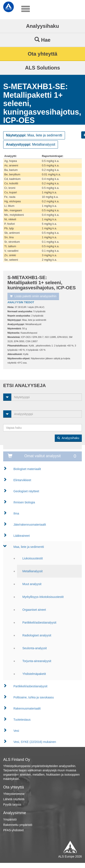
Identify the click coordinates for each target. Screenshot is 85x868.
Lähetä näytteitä (14, 799)
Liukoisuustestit (33, 558)
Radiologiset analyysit (37, 635)
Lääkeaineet (22, 536)
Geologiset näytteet (26, 491)
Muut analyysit (32, 584)
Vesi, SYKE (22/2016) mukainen (35, 742)
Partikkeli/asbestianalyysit (39, 623)
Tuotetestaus (22, 720)
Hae (42, 40)
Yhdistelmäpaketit (34, 674)
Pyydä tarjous (12, 804)
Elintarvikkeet (22, 480)
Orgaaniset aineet (34, 610)
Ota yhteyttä (42, 54)
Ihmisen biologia (24, 502)
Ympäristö (10, 819)
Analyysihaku (42, 26)
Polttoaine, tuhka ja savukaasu (34, 697)
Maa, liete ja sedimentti (29, 547)
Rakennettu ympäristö (18, 825)
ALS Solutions (43, 68)
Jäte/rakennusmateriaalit (30, 525)
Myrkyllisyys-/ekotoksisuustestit (43, 597)
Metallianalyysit (32, 571)
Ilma (16, 513)
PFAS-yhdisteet (14, 830)
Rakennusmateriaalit (27, 708)
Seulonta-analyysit (35, 648)
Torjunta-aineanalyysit (37, 661)
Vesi (16, 731)
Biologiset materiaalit (27, 469)
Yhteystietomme (14, 794)
